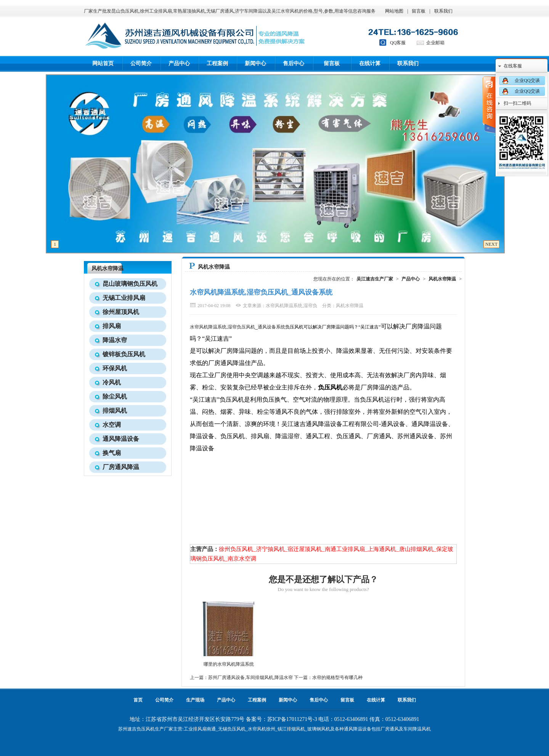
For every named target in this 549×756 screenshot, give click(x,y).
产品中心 (179, 63)
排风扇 (112, 326)
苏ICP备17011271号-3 (292, 719)
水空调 (112, 425)
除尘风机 (115, 396)
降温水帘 (115, 340)
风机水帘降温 (108, 268)
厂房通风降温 (121, 467)
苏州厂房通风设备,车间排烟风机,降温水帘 (250, 678)
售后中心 (294, 63)
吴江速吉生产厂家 (375, 279)
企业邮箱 (435, 43)
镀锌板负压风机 (124, 354)
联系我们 (443, 11)
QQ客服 (398, 43)
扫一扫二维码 (517, 103)
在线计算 (370, 63)
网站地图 (394, 11)
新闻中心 (255, 63)
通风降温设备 (121, 439)
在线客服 (513, 66)
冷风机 (112, 382)
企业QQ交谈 (527, 80)
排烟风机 (115, 411)
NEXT (491, 244)
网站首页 (103, 63)
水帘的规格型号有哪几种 (337, 678)
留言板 (419, 11)
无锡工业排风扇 (124, 298)
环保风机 (115, 368)
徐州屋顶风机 (121, 312)
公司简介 (141, 63)
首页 (138, 700)
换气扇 (112, 453)
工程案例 (217, 63)
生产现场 (195, 700)
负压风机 (146, 729)
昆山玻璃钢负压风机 (130, 284)
